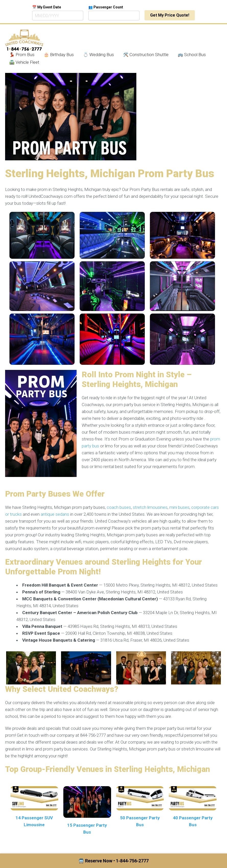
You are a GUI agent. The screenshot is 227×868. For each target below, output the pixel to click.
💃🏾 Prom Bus (22, 55)
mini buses (179, 507)
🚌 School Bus (192, 55)
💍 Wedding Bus (98, 55)
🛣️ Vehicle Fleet (24, 62)
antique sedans (55, 514)
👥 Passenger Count (106, 7)
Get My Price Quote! (170, 15)
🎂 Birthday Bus (59, 55)
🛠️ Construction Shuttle (146, 55)
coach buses (119, 507)
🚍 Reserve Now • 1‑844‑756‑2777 (113, 861)
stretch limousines (150, 507)
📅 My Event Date (47, 7)
